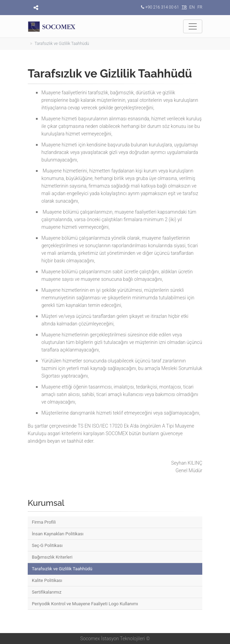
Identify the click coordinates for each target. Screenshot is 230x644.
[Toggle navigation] (193, 26)
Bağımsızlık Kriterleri (52, 557)
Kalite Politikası (47, 580)
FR (200, 7)
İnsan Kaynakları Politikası (58, 534)
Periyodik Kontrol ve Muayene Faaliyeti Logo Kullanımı (85, 604)
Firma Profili (44, 522)
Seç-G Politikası (47, 545)
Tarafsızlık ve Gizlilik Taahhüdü (62, 569)
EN (192, 7)
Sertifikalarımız (47, 592)
